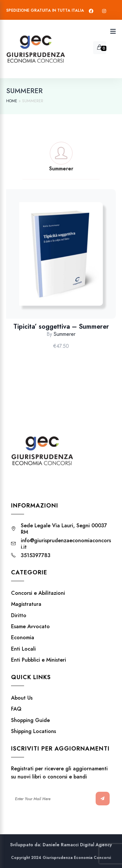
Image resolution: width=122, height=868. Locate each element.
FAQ (16, 709)
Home (12, 101)
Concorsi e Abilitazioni (38, 593)
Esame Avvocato (30, 627)
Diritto (19, 616)
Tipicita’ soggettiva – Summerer (61, 327)
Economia (23, 638)
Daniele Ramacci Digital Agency (77, 845)
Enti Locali (23, 649)
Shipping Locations (34, 731)
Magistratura (26, 604)
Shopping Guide (30, 720)
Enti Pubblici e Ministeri (39, 660)
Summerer (65, 334)
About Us (22, 698)
